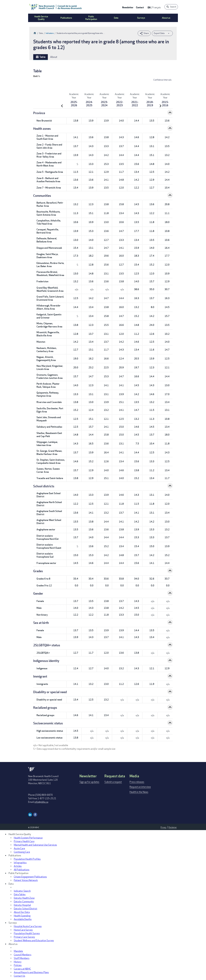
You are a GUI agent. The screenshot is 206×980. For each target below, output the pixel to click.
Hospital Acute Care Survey (28, 926)
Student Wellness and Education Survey (34, 940)
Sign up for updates (89, 782)
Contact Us (19, 976)
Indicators (50, 33)
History (18, 962)
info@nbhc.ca (41, 802)
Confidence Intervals (162, 80)
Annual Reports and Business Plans (31, 972)
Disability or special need (50, 692)
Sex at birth (41, 623)
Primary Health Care (24, 841)
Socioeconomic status (48, 723)
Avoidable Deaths (23, 919)
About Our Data (22, 912)
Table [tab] (41, 57)
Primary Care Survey (24, 937)
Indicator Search (22, 891)
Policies (18, 965)
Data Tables (20, 894)
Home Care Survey (23, 930)
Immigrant (40, 676)
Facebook (35, 815)
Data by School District (26, 909)
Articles (18, 866)
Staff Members (22, 958)
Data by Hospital (22, 905)
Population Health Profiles (27, 859)
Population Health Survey (27, 933)
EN (149, 7)
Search (173, 7)
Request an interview (140, 787)
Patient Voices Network (26, 880)
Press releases (137, 782)
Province (39, 113)
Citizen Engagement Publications (30, 877)
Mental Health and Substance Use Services (35, 845)
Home (35, 33)
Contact (140, 7)
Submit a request (113, 782)
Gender (38, 593)
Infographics (20, 862)
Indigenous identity (46, 661)
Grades (38, 571)
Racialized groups (45, 707)
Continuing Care (22, 852)
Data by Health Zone (24, 898)
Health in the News (139, 792)
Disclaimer (173, 827)
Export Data (159, 33)
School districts (44, 486)
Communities (42, 196)
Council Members (23, 955)
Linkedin (30, 815)
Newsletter (128, 7)
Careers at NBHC (22, 969)
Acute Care (19, 848)
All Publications (22, 870)
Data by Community (24, 901)
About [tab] (54, 57)
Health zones (42, 128)
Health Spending (22, 916)
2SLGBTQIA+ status (47, 645)
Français (156, 7)
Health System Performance (28, 838)
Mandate (18, 951)
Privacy (163, 827)
